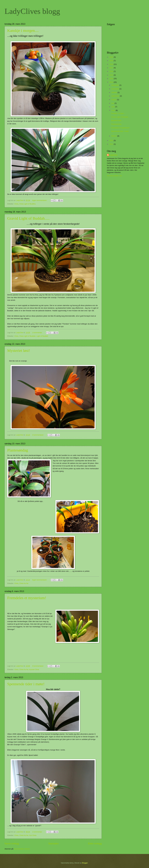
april (113, 107)
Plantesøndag (18, 450)
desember (115, 85)
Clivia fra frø (24, 583)
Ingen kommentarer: (40, 200)
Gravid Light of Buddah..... (28, 218)
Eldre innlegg (95, 844)
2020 (112, 57)
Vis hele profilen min (114, 176)
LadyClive (113, 155)
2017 (112, 68)
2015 (112, 75)
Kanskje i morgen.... (23, 30)
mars (113, 110)
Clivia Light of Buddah (27, 336)
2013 (112, 82)
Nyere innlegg (12, 844)
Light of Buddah (42, 336)
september (116, 96)
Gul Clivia (33, 835)
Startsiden (53, 844)
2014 (112, 79)
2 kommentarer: (38, 435)
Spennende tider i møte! (26, 684)
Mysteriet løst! (19, 350)
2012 (112, 140)
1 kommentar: (37, 333)
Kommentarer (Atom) (22, 849)
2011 (112, 144)
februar (114, 136)
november (115, 89)
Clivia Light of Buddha (27, 204)
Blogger (85, 863)
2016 (112, 71)
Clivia (16, 204)
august (114, 100)
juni (113, 103)
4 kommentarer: (38, 666)
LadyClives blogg (32, 11)
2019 (112, 61)
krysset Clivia (34, 669)
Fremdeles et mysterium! (27, 598)
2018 (112, 64)
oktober (114, 92)
